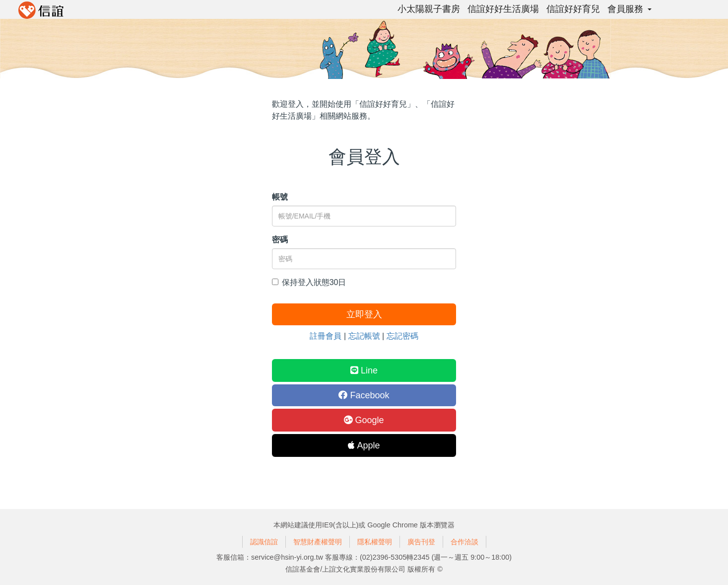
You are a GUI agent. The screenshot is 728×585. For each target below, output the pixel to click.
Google (364, 420)
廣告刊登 (421, 542)
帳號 (280, 197)
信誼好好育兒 (573, 9)
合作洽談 (464, 542)
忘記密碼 (402, 336)
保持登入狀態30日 (309, 282)
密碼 (280, 240)
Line (364, 370)
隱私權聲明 (375, 542)
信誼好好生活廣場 (503, 9)
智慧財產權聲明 (318, 542)
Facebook (364, 395)
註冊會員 (326, 336)
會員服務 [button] (629, 9)
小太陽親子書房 (429, 9)
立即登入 (364, 314)
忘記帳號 (364, 336)
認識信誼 (264, 542)
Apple (364, 445)
